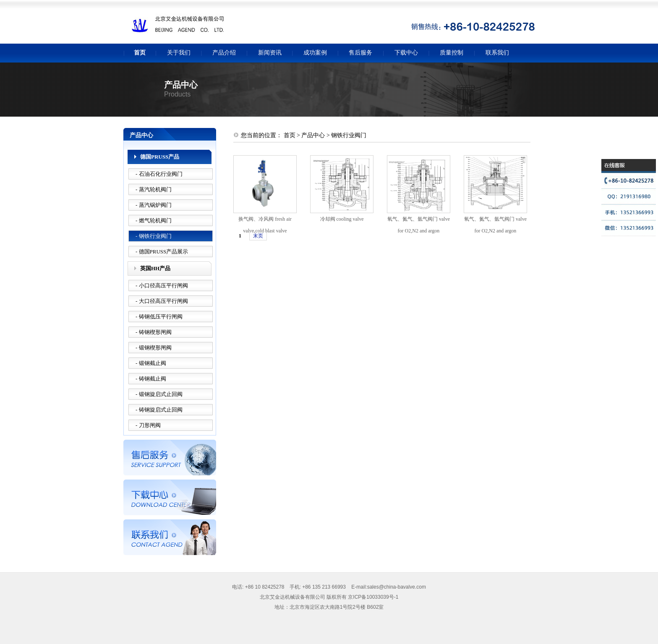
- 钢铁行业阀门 (154, 236)
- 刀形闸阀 (148, 425)
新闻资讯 (270, 53)
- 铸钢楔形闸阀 (154, 332)
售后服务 (360, 53)
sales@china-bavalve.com (397, 587)
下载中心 (406, 53)
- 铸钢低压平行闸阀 (159, 317)
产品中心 (313, 135)
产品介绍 (224, 53)
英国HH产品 (155, 268)
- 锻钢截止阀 (151, 363)
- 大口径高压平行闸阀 (162, 301)
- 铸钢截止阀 (151, 379)
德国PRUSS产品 (160, 157)
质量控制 (452, 53)
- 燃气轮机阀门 (154, 220)
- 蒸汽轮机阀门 (154, 189)
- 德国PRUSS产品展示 (162, 252)
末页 (258, 236)
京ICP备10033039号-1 (373, 597)
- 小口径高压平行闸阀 (162, 285)
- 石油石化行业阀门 (159, 174)
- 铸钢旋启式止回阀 (159, 410)
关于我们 (179, 53)
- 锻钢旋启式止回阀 (159, 394)
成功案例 (315, 53)
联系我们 (497, 53)
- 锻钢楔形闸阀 (154, 348)
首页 (140, 53)
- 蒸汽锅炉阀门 (154, 205)
